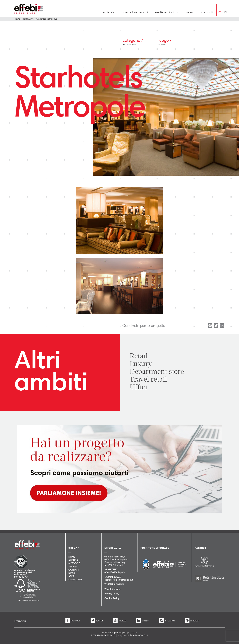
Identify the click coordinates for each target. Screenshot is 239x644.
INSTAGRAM (167, 621)
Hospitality (28, 19)
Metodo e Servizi (135, 12)
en (226, 12)
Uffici (138, 387)
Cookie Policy (112, 598)
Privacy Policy (112, 594)
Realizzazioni (167, 12)
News (190, 12)
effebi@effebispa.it (115, 572)
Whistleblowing (112, 589)
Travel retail (148, 379)
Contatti (207, 12)
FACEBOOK (73, 621)
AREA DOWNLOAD (75, 578)
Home (17, 19)
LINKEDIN (143, 621)
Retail (139, 356)
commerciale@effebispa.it (119, 580)
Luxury (141, 364)
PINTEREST (192, 621)
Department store (157, 372)
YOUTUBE (119, 621)
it (220, 12)
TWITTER (97, 621)
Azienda (109, 12)
